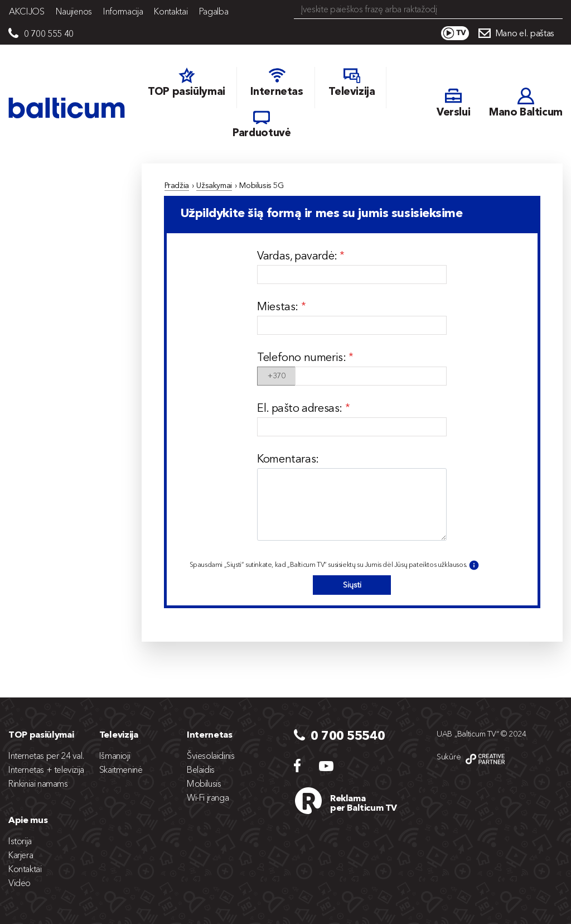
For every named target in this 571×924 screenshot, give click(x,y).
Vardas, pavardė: (298, 256)
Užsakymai (214, 185)
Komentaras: (288, 459)
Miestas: (279, 306)
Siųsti (352, 585)
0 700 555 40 (49, 33)
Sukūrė (449, 757)
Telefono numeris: (303, 357)
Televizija (119, 734)
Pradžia (177, 185)
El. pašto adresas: (301, 408)
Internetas (210, 734)
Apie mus (28, 820)
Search (555, 10)
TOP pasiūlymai (41, 734)
